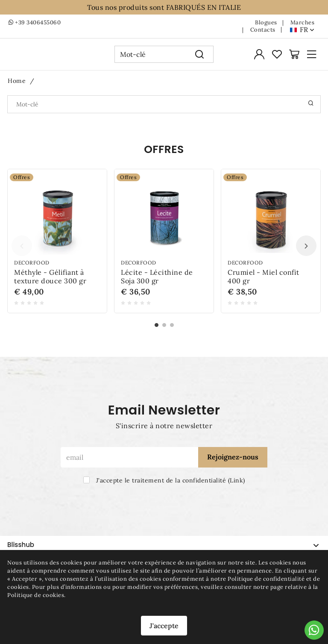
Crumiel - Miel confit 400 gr (264, 281)
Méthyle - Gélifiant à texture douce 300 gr (50, 281)
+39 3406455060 (35, 23)
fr (307, 29)
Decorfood (32, 267)
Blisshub (163, 545)
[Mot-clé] (150, 56)
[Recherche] (200, 56)
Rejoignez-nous (233, 457)
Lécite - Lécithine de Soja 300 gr (157, 281)
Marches (303, 23)
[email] (129, 457)
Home (17, 85)
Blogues (266, 23)
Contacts (263, 30)
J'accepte (164, 626)
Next (306, 250)
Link (236, 480)
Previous (22, 250)
